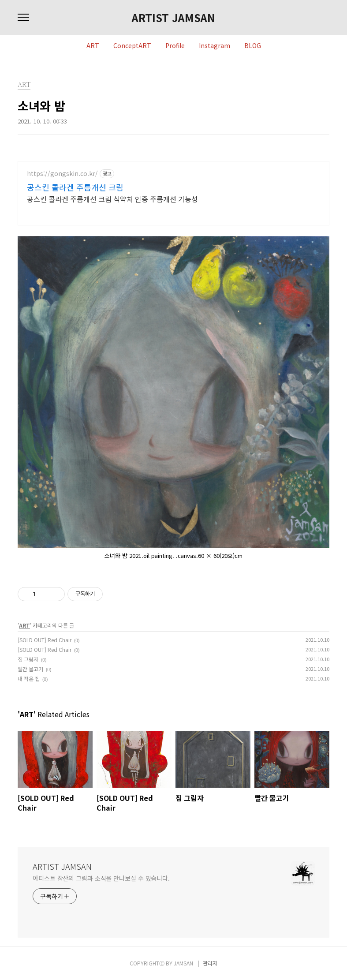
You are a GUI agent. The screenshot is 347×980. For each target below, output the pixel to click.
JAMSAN (183, 963)
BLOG (253, 46)
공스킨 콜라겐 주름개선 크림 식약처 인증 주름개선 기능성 (112, 199)
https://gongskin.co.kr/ (62, 174)
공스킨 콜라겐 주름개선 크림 (75, 187)
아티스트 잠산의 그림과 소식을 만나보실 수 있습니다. (101, 878)
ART (93, 46)
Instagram (215, 46)
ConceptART (132, 46)
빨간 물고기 (30, 669)
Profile (175, 46)
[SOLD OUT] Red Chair (45, 640)
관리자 (210, 963)
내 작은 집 (29, 679)
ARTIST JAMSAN (173, 18)
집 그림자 (28, 659)
